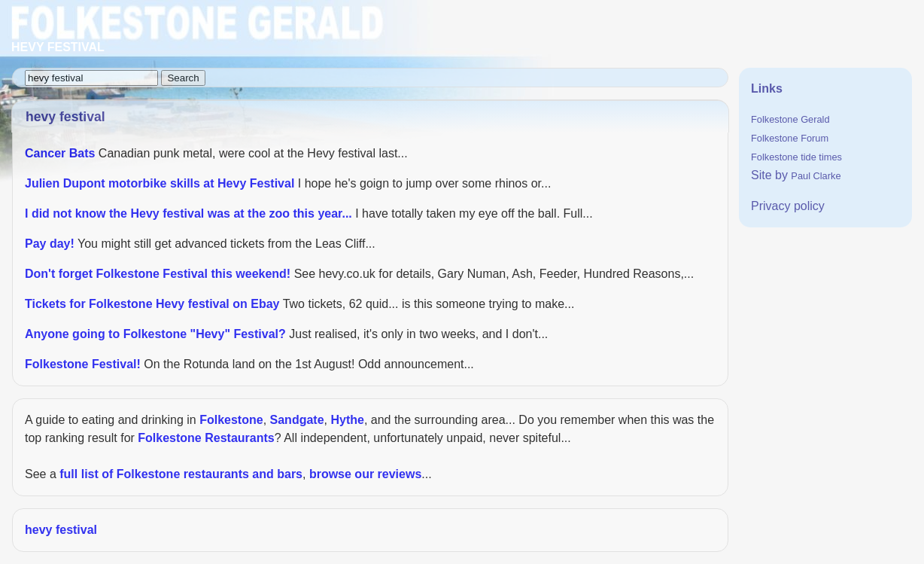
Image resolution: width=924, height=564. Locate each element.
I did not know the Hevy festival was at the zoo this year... (188, 213)
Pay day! (50, 244)
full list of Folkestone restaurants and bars (181, 474)
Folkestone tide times (796, 157)
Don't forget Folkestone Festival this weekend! (158, 274)
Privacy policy (788, 206)
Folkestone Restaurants (206, 438)
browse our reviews (365, 474)
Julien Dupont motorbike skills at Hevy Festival (160, 183)
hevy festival (61, 530)
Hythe (347, 420)
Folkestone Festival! (83, 364)
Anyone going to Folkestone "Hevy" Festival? (155, 334)
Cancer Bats (60, 153)
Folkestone (231, 420)
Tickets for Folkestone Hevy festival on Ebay (152, 304)
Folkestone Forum (790, 138)
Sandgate (297, 420)
